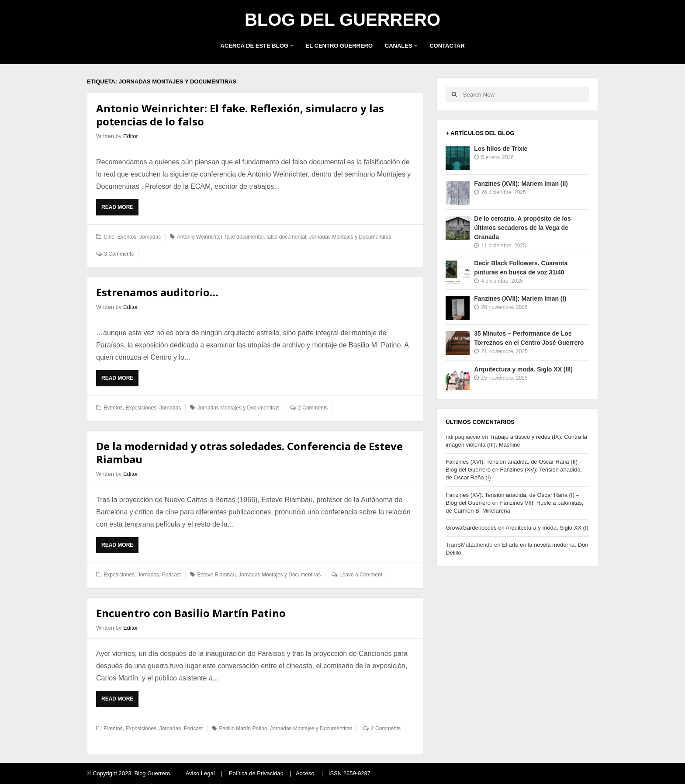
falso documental (286, 237)
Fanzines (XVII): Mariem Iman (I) (520, 298)
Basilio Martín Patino (243, 728)
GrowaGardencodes (471, 528)
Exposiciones (141, 408)
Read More (120, 209)
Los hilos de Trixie (501, 149)
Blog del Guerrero (342, 20)
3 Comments (119, 254)
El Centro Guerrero (339, 46)
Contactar (447, 46)
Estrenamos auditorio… (157, 292)
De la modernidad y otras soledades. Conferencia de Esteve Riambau (249, 453)
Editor (131, 136)
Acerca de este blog (254, 46)
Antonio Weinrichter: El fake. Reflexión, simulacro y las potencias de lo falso (240, 115)
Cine (109, 237)
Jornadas (150, 237)
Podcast (171, 575)
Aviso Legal (200, 773)
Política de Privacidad (256, 773)
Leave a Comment (361, 575)
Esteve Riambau (216, 575)
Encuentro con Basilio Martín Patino (191, 613)
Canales (399, 46)
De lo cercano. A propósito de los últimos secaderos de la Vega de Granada (522, 228)
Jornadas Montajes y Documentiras (350, 237)
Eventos (127, 237)
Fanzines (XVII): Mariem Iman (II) (521, 184)
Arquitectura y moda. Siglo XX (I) (547, 528)
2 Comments (313, 408)
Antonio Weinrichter (200, 237)
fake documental (244, 237)
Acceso (305, 773)
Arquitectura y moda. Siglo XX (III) (523, 369)
